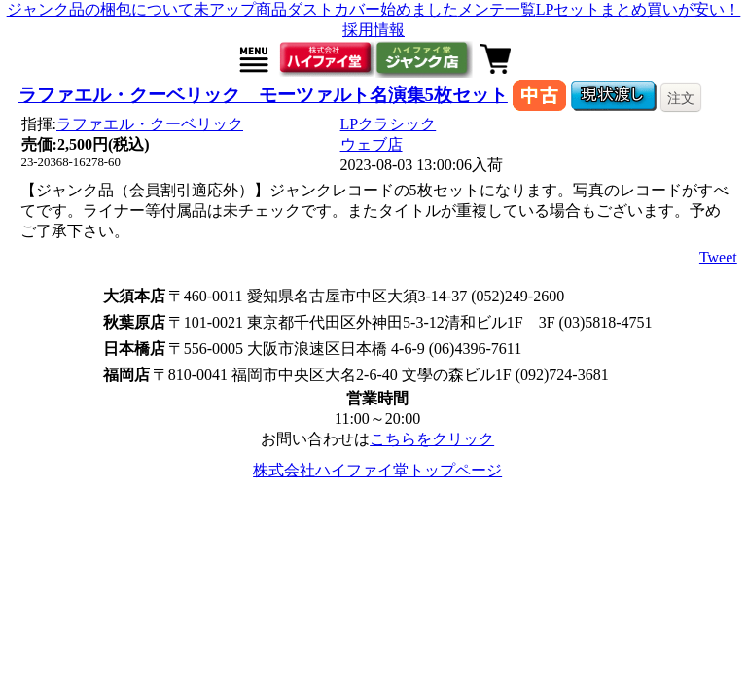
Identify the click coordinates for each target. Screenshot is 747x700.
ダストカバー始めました (373, 9)
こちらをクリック (432, 439)
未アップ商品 (240, 9)
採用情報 (373, 30)
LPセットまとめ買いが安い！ (639, 9)
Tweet (718, 257)
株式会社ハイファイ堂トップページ (377, 470)
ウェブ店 (372, 144)
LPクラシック (389, 124)
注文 (681, 98)
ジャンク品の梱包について (100, 9)
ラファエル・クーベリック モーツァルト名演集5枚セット (263, 95)
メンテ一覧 (497, 9)
